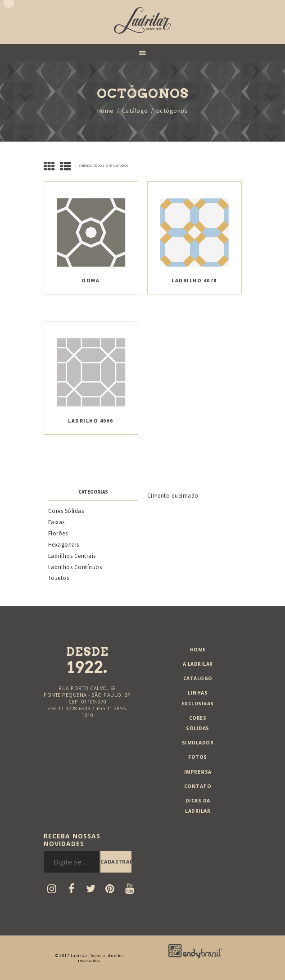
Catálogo (135, 111)
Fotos (198, 757)
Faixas (57, 522)
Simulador (198, 743)
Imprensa (198, 772)
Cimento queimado (173, 496)
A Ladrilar (198, 664)
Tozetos (59, 578)
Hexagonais (64, 545)
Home (106, 111)
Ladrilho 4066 (91, 421)
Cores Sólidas (66, 511)
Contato (198, 786)
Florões (58, 533)
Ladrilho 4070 (194, 280)
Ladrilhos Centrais (72, 556)
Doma (91, 280)
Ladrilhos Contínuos (75, 567)
